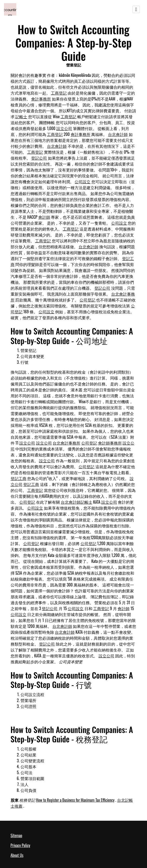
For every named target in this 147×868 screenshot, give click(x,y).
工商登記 (59, 93)
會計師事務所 (110, 443)
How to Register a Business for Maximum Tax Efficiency (75, 800)
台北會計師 (118, 134)
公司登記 (87, 300)
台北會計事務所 (66, 443)
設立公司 (64, 128)
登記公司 (39, 158)
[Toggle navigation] (136, 9)
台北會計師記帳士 (77, 502)
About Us (17, 855)
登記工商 (19, 478)
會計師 (44, 217)
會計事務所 (41, 99)
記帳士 (21, 117)
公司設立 (83, 182)
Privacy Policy (21, 845)
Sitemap (16, 835)
